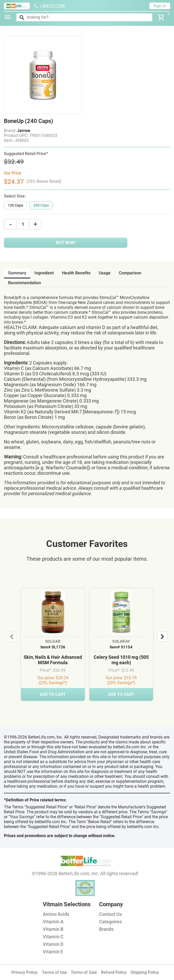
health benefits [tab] (76, 273)
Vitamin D (53, 944)
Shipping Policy (145, 972)
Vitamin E (53, 952)
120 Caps (15, 205)
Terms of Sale (84, 972)
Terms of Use (54, 972)
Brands (106, 929)
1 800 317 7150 (49, 6)
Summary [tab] (17, 273)
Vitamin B (53, 929)
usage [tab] (105, 273)
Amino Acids (56, 914)
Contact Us (110, 914)
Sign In (160, 6)
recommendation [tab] (25, 283)
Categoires (110, 922)
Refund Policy (114, 972)
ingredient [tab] (44, 273)
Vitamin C (53, 937)
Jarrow (24, 131)
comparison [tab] (130, 273)
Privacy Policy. (25, 972)
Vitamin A (53, 922)
